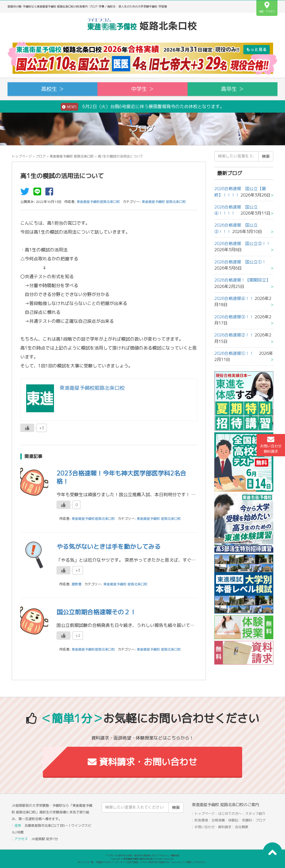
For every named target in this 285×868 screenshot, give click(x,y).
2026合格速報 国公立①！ (240, 262)
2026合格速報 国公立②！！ (242, 243)
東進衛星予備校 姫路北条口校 (72, 156)
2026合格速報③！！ (234, 317)
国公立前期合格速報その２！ (96, 612)
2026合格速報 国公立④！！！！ (236, 210)
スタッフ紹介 (255, 814)
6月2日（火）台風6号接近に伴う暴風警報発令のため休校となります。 (142, 107)
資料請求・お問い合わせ (142, 762)
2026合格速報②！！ (234, 335)
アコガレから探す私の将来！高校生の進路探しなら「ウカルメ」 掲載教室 (142, 855)
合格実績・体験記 (225, 820)
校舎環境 (201, 820)
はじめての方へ (230, 814)
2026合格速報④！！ (234, 298)
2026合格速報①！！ (236, 353)
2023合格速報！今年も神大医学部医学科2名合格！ (121, 477)
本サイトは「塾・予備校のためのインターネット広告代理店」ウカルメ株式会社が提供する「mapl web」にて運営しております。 (142, 862)
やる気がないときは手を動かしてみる (109, 546)
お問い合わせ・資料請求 (213, 827)
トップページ (22, 156)
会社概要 (242, 827)
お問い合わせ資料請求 (271, 445)
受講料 (247, 820)
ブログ (41, 156)
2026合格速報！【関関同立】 (242, 280)
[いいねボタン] (27, 428)
